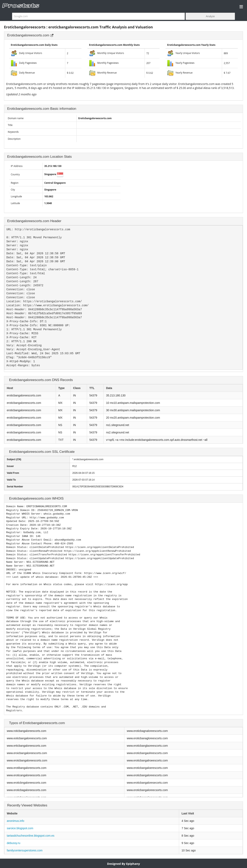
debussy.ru (13, 843)
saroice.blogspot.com (20, 828)
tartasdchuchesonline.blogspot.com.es (31, 836)
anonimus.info (15, 821)
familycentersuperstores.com (25, 850)
